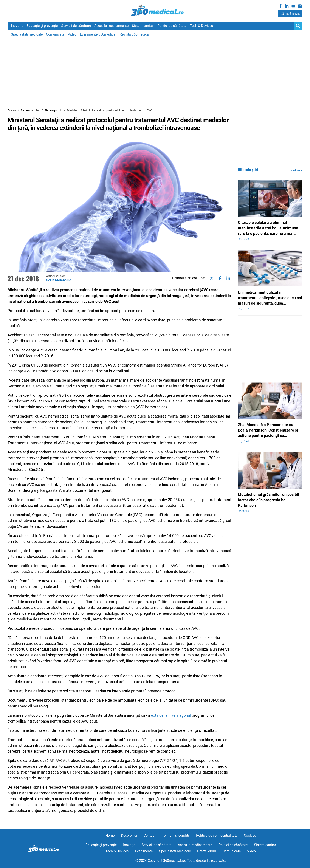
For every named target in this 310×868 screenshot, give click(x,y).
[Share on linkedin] (227, 278)
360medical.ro (155, 11)
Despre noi (129, 835)
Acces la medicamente (111, 26)
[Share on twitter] (211, 278)
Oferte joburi (207, 851)
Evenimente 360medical (98, 34)
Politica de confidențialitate (217, 835)
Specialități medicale (27, 34)
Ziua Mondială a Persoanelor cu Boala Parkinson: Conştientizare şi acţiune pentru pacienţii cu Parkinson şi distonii (268, 430)
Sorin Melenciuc (59, 280)
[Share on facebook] (219, 278)
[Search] (298, 26)
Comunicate (55, 34)
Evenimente (144, 851)
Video (72, 34)
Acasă (12, 110)
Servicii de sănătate (76, 26)
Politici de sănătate (172, 26)
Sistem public (53, 110)
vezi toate (297, 170)
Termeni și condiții (176, 835)
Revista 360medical (135, 34)
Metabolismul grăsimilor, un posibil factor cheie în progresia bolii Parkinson (268, 500)
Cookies (250, 835)
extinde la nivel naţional (170, 715)
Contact (150, 835)
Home (110, 835)
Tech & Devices (201, 26)
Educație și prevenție (42, 26)
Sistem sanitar (143, 26)
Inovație (17, 26)
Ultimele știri (248, 169)
